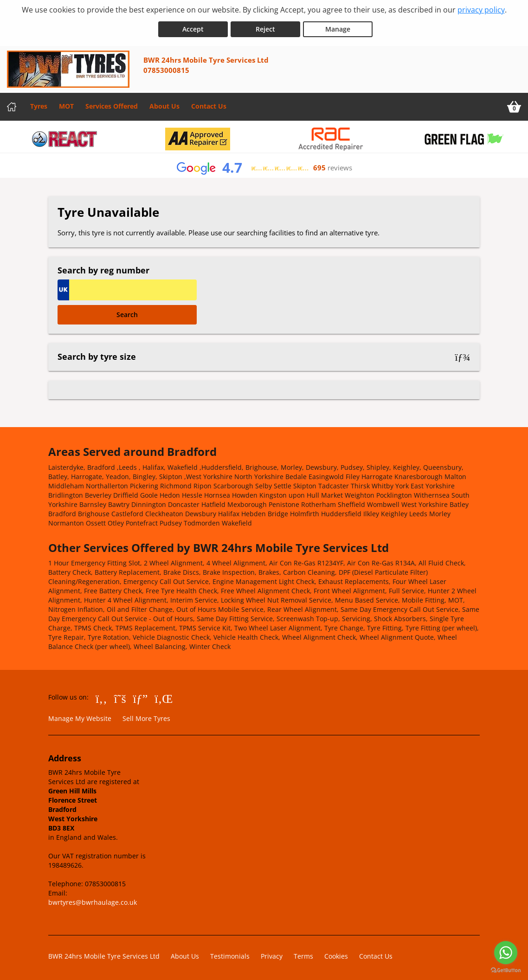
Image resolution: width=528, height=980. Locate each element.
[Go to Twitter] (120, 696)
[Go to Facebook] (101, 696)
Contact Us (209, 104)
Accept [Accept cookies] (193, 27)
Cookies (336, 954)
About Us (164, 104)
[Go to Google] (141, 696)
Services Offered (112, 104)
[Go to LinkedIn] (164, 696)
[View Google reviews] (264, 166)
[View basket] (514, 105)
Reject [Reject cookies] (265, 27)
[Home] (12, 105)
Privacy (272, 954)
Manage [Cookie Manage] (338, 27)
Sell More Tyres (146, 717)
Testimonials (230, 954)
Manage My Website (80, 717)
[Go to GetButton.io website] (506, 970)
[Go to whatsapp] (506, 953)
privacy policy (481, 10)
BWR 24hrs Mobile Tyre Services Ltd (104, 954)
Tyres (39, 104)
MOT (66, 104)
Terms (303, 954)
